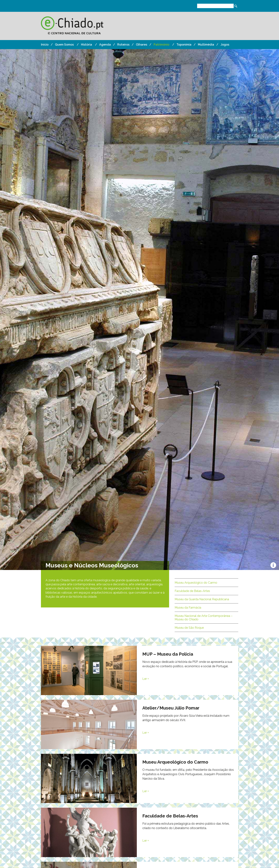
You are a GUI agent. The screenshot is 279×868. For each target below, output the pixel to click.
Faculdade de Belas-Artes (192, 591)
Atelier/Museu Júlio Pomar (171, 708)
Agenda (105, 45)
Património (161, 45)
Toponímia (184, 45)
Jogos (225, 45)
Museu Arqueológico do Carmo (196, 583)
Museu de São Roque (189, 628)
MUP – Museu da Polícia (168, 654)
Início (45, 45)
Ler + (146, 679)
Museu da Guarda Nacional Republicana (202, 599)
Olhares (142, 45)
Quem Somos (64, 45)
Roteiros (123, 45)
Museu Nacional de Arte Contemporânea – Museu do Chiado (204, 618)
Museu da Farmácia (188, 608)
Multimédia (206, 45)
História (86, 45)
